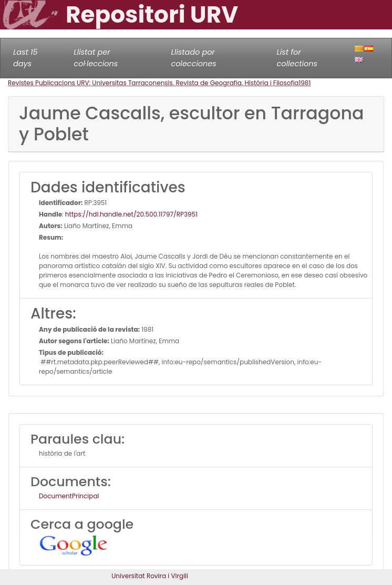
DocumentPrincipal (69, 496)
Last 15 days (25, 58)
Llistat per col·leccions (96, 58)
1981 (305, 83)
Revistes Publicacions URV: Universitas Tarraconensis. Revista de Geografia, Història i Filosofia (153, 83)
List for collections (297, 58)
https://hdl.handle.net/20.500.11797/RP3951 (131, 214)
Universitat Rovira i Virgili (150, 576)
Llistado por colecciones (193, 58)
